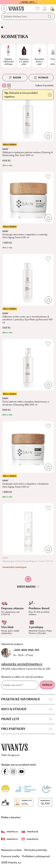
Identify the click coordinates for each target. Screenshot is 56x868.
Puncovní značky (10, 842)
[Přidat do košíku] (50, 95)
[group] (8, 56)
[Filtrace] (41, 78)
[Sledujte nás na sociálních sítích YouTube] (22, 771)
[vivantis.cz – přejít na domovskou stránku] (14, 746)
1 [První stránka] (28, 579)
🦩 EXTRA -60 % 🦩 (28, 2)
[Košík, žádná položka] (52, 9)
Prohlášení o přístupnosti (36, 842)
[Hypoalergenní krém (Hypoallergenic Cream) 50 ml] (28, 536)
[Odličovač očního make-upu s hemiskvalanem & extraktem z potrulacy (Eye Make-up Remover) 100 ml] (28, 294)
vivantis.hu (9, 825)
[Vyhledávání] (24, 17)
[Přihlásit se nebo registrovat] (45, 9)
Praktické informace (27, 698)
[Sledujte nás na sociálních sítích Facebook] (5, 771)
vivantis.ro (49, 817)
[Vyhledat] (50, 16)
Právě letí (27, 718)
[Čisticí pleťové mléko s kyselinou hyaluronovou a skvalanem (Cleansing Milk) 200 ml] (28, 378)
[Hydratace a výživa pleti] (24, 56)
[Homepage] (16, 9)
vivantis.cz (10, 817)
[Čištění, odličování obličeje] (8, 56)
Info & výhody (27, 708)
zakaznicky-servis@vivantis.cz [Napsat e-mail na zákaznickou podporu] (22, 663)
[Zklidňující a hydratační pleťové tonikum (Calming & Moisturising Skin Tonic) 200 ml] (28, 128)
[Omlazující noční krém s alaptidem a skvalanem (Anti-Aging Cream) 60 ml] (28, 460)
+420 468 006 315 (17, 650)
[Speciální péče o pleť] (39, 56)
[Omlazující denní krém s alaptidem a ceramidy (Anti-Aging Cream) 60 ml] (28, 210)
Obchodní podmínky (35, 836)
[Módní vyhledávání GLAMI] (32, 788)
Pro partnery (27, 728)
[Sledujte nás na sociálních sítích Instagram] (13, 771)
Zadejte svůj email (13, 684)
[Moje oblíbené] (37, 9)
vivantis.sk (30, 817)
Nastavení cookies (11, 836)
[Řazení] (15, 78)
